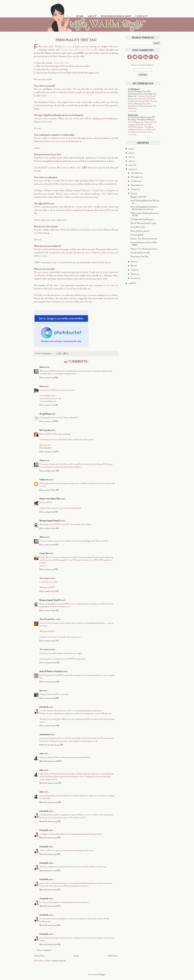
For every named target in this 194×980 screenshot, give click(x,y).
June (133, 262)
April (134, 270)
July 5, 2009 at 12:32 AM (49, 528)
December (135, 173)
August (134, 189)
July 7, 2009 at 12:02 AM (49, 726)
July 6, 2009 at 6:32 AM (49, 591)
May (133, 266)
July (133, 194)
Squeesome (133, 115)
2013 (130, 153)
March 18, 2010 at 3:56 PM (50, 945)
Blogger (102, 975)
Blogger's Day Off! (138, 197)
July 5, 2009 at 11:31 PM (49, 569)
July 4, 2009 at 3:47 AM (49, 471)
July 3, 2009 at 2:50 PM (49, 405)
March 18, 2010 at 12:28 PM (50, 761)
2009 (131, 169)
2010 (131, 165)
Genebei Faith (67, 50)
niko (42, 754)
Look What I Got (138, 227)
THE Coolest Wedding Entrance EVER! (145, 215)
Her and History (85, 50)
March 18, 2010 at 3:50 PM (50, 838)
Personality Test (62, 63)
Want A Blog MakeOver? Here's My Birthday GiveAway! (144, 208)
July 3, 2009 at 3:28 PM (49, 421)
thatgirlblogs (45, 414)
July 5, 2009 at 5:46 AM (49, 545)
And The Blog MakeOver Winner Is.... (145, 202)
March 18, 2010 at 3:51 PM (50, 854)
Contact (141, 17)
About (92, 17)
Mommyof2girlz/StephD (50, 521)
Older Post (113, 956)
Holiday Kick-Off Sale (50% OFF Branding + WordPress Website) (141, 119)
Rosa (42, 387)
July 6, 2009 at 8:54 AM (49, 611)
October (135, 181)
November (136, 177)
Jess (41, 691)
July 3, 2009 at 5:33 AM (49, 378)
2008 (131, 283)
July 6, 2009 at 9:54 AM (49, 641)
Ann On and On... (48, 619)
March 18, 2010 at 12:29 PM (50, 783)
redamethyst (45, 735)
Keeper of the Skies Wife (50, 499)
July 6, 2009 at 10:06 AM (50, 663)
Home (80, 17)
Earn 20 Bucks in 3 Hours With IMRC (144, 244)
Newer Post (39, 956)
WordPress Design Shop (116, 17)
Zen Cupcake (45, 448)
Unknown (44, 480)
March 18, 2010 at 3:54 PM (50, 890)
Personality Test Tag (139, 257)
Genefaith (44, 707)
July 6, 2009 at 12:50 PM (49, 698)
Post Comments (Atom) (56, 961)
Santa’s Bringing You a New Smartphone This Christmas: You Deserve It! (142, 94)
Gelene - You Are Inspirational (144, 239)
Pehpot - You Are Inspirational (144, 249)
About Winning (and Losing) (143, 223)
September (136, 185)
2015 (130, 149)
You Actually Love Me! (140, 253)
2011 (130, 161)
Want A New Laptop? (140, 231)
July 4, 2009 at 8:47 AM (49, 490)
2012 (130, 157)
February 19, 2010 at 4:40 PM (51, 745)
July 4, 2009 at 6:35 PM (49, 512)
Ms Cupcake (45, 430)
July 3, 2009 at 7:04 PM (49, 452)
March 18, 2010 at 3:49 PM (50, 822)
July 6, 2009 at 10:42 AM (49, 682)
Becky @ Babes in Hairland (51, 672)
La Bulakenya (134, 89)
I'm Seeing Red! (137, 235)
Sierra (42, 367)
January (134, 278)
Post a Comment (44, 950)
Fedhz (69, 47)
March (134, 274)
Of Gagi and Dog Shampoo (142, 220)
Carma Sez (44, 554)
